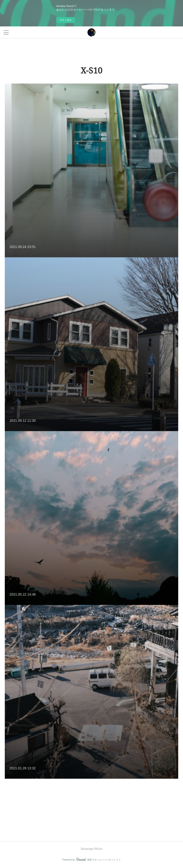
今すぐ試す (66, 20)
